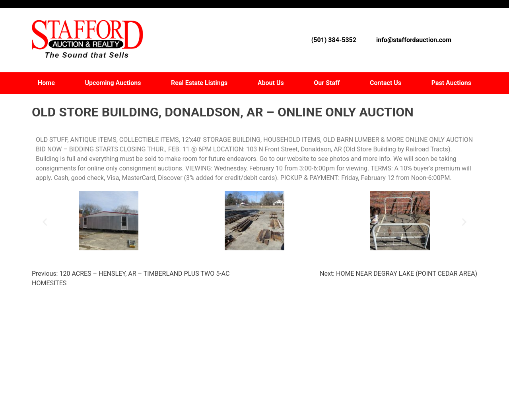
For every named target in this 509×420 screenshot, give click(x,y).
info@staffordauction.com (414, 40)
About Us (271, 83)
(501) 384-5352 (334, 40)
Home (46, 83)
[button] (45, 222)
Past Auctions (451, 83)
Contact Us (386, 83)
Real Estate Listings (199, 83)
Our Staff (327, 83)
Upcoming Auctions (113, 83)
